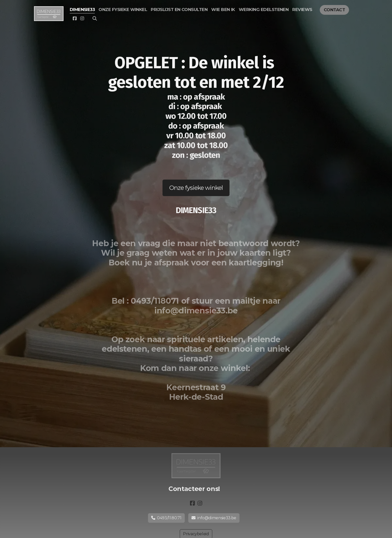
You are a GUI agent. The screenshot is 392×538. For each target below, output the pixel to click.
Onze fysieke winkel (196, 188)
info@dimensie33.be (214, 518)
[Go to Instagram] (82, 19)
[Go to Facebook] (75, 19)
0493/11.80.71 (166, 518)
